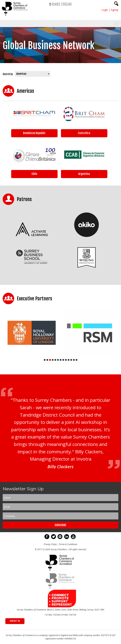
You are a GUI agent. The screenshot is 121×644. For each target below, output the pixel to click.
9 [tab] (66, 360)
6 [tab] (58, 360)
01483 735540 (62, 4)
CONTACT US (15, 621)
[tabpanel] (32, 333)
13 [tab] (77, 360)
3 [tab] (50, 360)
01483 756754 (69, 615)
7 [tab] (61, 360)
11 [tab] (71, 360)
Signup (115, 10)
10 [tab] (69, 360)
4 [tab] (53, 360)
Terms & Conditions (68, 544)
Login (105, 10)
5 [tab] (55, 360)
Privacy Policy (50, 544)
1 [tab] (45, 360)
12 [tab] (74, 360)
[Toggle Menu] (116, 23)
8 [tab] (63, 360)
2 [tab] (47, 360)
